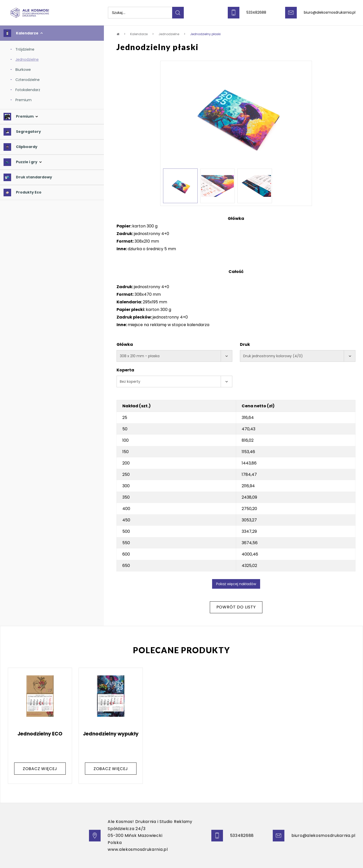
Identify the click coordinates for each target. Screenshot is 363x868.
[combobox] (174, 356)
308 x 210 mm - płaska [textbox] (140, 356)
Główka (125, 344)
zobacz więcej (40, 769)
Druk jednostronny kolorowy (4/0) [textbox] (273, 356)
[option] (236, 116)
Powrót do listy (236, 607)
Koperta (125, 370)
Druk (245, 344)
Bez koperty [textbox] (130, 382)
